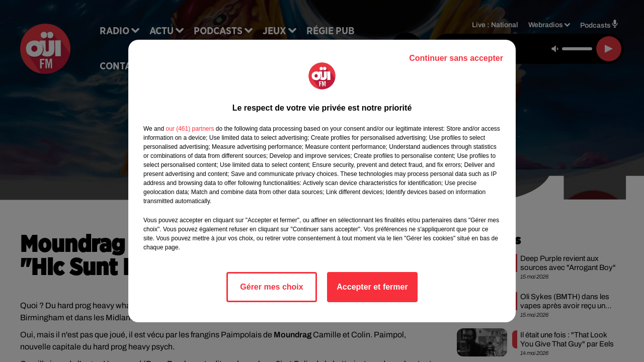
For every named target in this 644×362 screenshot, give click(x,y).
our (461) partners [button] (190, 129)
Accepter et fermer (372, 287)
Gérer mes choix (271, 287)
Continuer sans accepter (456, 58)
